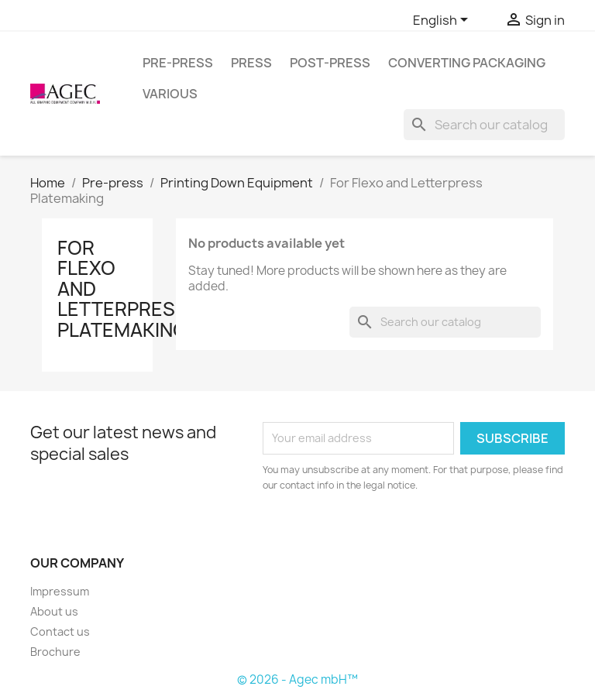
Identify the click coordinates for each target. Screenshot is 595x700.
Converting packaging (467, 63)
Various (170, 94)
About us (54, 611)
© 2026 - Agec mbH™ (297, 679)
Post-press (330, 63)
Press (251, 63)
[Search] (484, 125)
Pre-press (178, 63)
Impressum (60, 591)
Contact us (60, 631)
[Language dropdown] (443, 21)
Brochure (55, 652)
